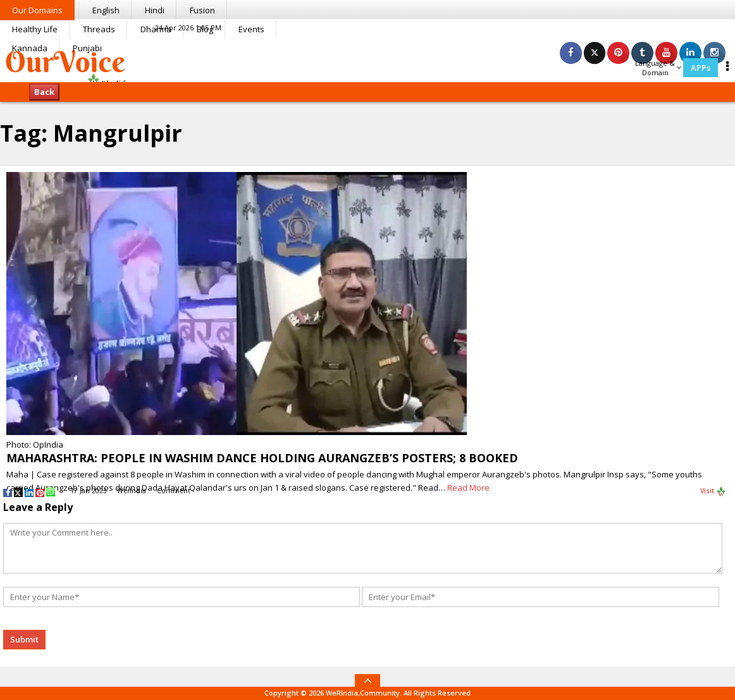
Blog (205, 29)
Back (44, 92)
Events (251, 29)
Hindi (155, 10)
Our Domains (37, 10)
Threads (99, 29)
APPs (701, 68)
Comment (174, 491)
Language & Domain (658, 68)
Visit (713, 491)
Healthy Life (35, 29)
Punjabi (87, 48)
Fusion (202, 10)
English (106, 10)
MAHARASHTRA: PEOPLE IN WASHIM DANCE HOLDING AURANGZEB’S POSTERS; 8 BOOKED (262, 458)
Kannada (30, 48)
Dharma (156, 29)
